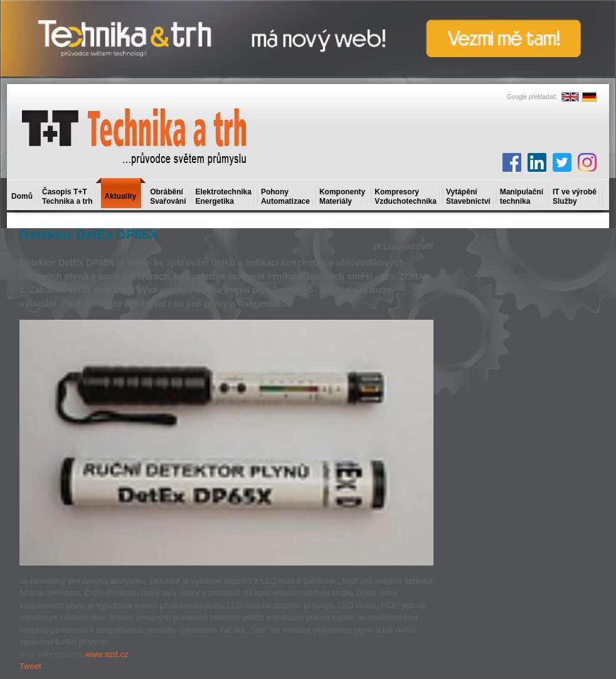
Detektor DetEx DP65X (89, 234)
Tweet (30, 666)
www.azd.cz (107, 654)
